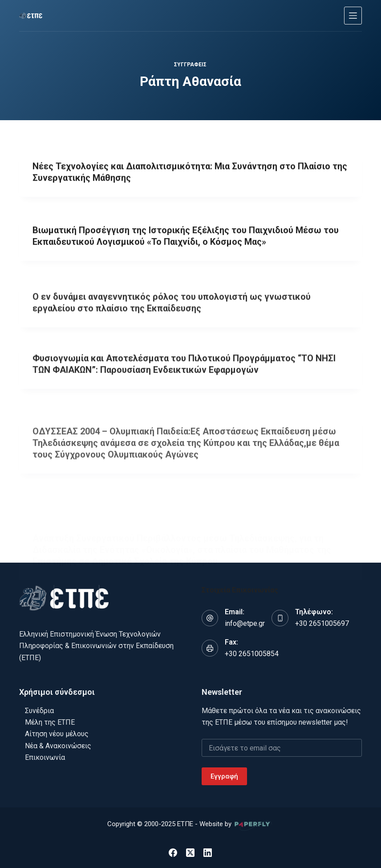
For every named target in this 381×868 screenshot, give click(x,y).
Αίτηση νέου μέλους (57, 734)
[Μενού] (353, 16)
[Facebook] (173, 853)
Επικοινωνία (45, 757)
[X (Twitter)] (190, 853)
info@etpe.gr (245, 623)
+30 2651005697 (322, 623)
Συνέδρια (39, 711)
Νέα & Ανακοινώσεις (58, 746)
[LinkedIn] (208, 853)
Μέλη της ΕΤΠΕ (50, 722)
